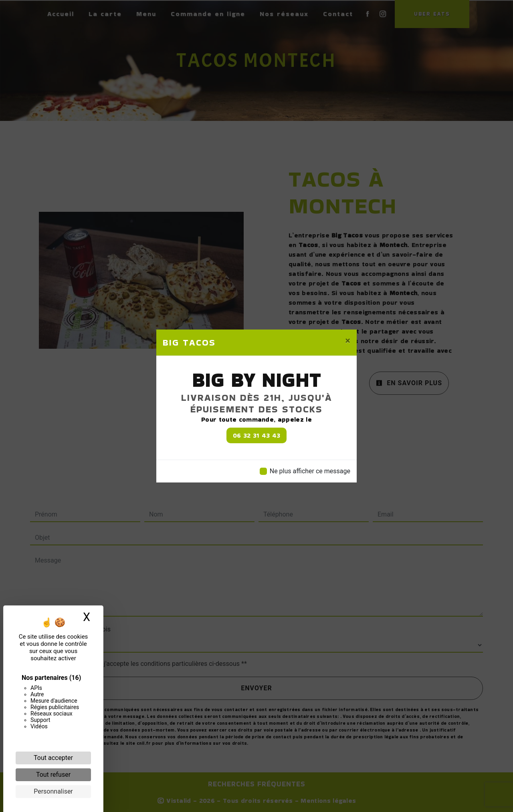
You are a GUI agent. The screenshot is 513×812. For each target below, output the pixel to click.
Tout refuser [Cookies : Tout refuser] (53, 775)
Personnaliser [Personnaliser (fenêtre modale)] (53, 791)
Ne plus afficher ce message (310, 471)
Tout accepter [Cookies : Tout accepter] (53, 758)
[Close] (348, 341)
